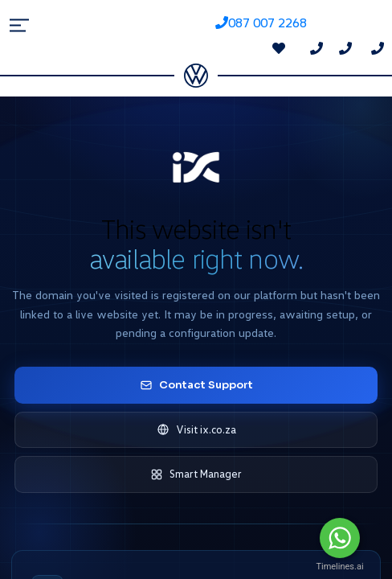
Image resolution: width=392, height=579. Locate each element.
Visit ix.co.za (196, 430)
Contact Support (196, 385)
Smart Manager (196, 474)
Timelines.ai (339, 567)
